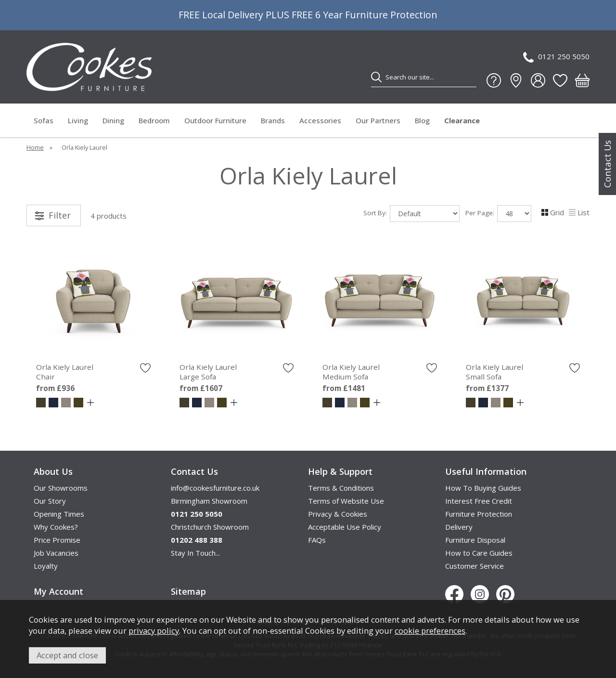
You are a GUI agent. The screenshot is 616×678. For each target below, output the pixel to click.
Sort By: (411, 214)
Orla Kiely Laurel (93, 372)
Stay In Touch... (195, 553)
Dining (113, 120)
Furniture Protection (479, 514)
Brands (273, 120)
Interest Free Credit (479, 501)
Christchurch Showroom (210, 527)
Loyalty (46, 566)
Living (78, 120)
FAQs (317, 540)
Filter (60, 215)
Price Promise (57, 540)
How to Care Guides (479, 553)
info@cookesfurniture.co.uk (215, 488)
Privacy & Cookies (338, 514)
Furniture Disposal (475, 540)
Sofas (44, 120)
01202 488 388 (197, 540)
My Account (58, 591)
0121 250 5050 (556, 57)
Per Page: (498, 214)
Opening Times (59, 514)
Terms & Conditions (341, 488)
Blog (422, 120)
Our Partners (378, 120)
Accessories (320, 120)
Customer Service (475, 566)
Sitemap (188, 591)
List (579, 212)
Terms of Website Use (346, 501)
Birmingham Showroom (209, 501)
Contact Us (607, 164)
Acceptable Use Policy (345, 527)
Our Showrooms (61, 488)
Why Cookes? (56, 527)
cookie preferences (430, 631)
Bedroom (154, 120)
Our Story (50, 501)
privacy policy (154, 631)
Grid (553, 212)
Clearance (462, 120)
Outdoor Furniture (215, 120)
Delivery (459, 527)
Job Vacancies (56, 553)
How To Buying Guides (483, 488)
